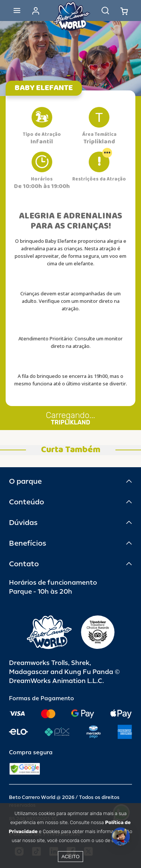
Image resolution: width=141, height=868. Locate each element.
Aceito (70, 857)
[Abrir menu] (17, 11)
